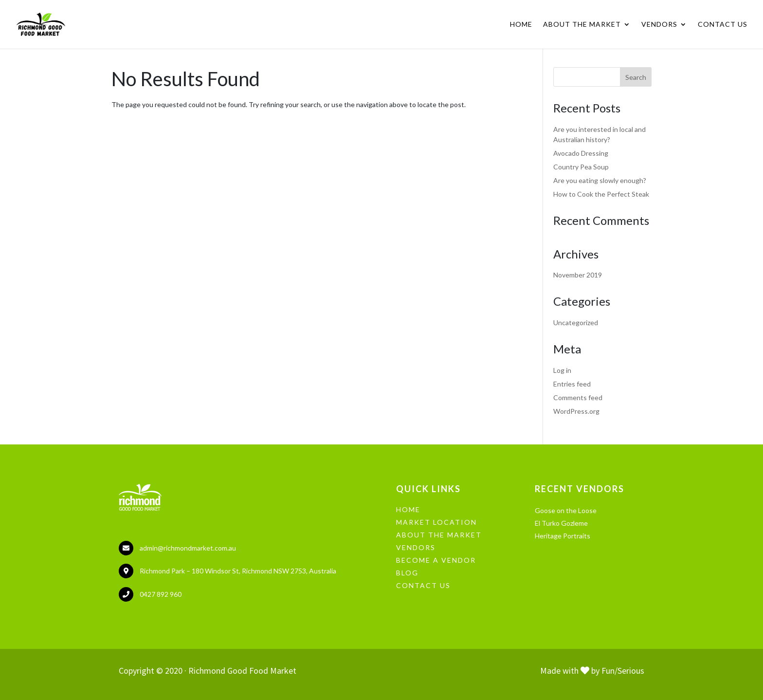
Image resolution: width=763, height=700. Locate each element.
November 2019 (578, 275)
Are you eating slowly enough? (600, 180)
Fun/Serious (623, 671)
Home (521, 25)
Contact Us (723, 25)
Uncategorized (576, 322)
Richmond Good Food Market (242, 671)
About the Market (582, 25)
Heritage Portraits (563, 536)
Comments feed (578, 397)
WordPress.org (576, 411)
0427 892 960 (161, 594)
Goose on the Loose (566, 510)
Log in (562, 370)
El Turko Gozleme (561, 523)
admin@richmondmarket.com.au (188, 548)
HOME (408, 509)
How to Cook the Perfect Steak (601, 194)
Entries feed (572, 384)
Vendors (659, 25)
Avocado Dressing (581, 153)
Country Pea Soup (581, 167)
